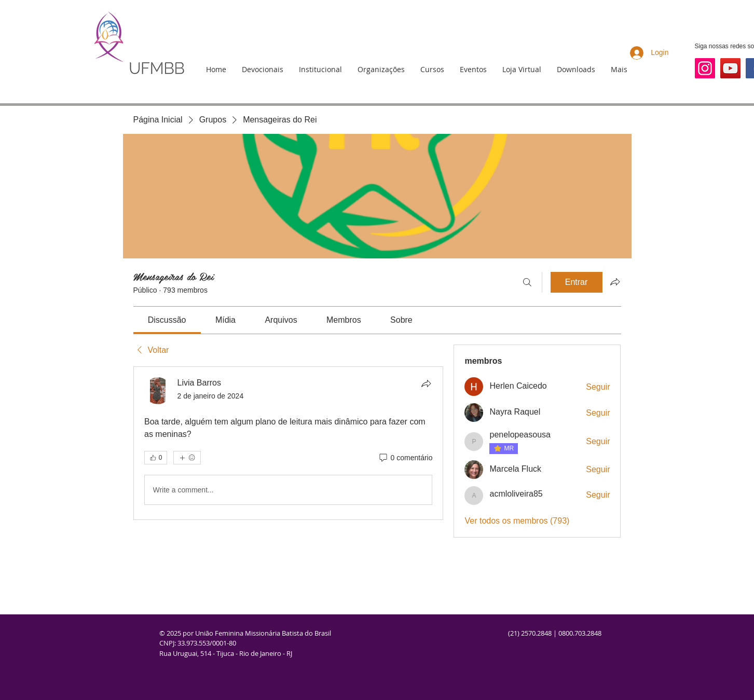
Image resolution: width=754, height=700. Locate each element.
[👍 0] (156, 458)
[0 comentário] (405, 458)
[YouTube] (730, 68)
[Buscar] (527, 282)
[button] (320, 70)
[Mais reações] (187, 458)
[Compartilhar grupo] (615, 282)
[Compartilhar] (426, 383)
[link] (167, 320)
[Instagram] (705, 68)
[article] (289, 443)
